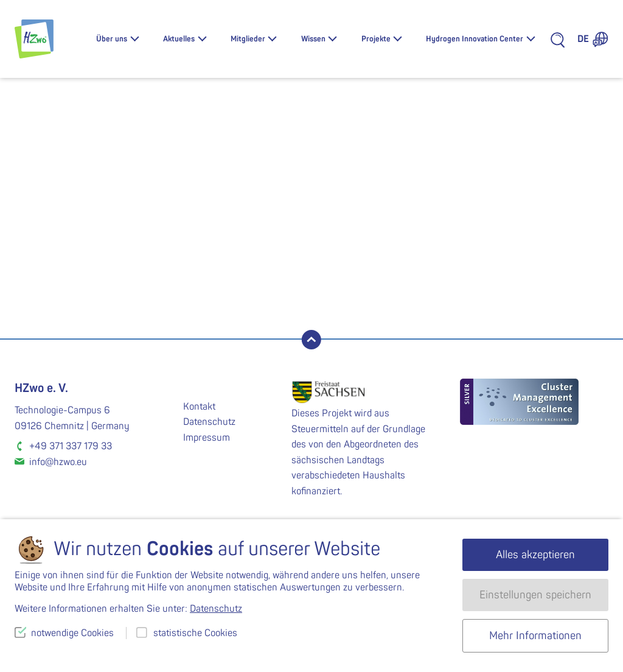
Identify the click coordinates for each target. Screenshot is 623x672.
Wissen (313, 39)
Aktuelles (179, 39)
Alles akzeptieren (535, 555)
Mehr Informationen (535, 636)
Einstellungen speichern (535, 595)
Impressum (207, 438)
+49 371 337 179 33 (71, 446)
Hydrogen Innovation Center (475, 39)
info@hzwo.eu (58, 462)
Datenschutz (209, 422)
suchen (154, 289)
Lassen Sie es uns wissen (256, 230)
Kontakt (199, 407)
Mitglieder (248, 39)
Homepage (422, 244)
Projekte (376, 39)
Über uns (112, 39)
